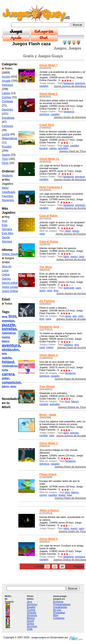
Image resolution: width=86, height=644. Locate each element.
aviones (75, 433)
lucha (5, 370)
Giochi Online (31, 622)
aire (75, 316)
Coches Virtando (32, 611)
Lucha (6, 134)
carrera (8, 374)
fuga (69, 495)
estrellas (9, 329)
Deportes (7, 110)
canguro (68, 344)
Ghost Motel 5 (49, 539)
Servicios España (32, 606)
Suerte (6, 155)
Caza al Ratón (49, 216)
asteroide (69, 288)
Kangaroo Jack (49, 327)
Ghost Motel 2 (49, 94)
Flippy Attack (48, 474)
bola (4, 354)
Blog (56, 615)
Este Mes (8, 233)
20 (55, 566)
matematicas (9, 333)
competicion (11, 382)
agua (4, 317)
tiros (12, 316)
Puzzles (7, 147)
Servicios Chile (32, 628)
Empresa (58, 602)
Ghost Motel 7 (49, 65)
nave (50, 290)
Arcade (6, 81)
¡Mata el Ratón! (49, 510)
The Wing (46, 267)
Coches (7, 97)
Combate (7, 101)
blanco (6, 341)
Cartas (6, 93)
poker (6, 378)
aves (66, 433)
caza (66, 145)
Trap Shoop (47, 386)
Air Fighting (47, 301)
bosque (44, 148)
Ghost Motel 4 (49, 355)
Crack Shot (47, 125)
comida (43, 435)
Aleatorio (7, 176)
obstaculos (10, 350)
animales (63, 148)
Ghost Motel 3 (49, 443)
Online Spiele (10, 254)
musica (6, 337)
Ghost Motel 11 (49, 159)
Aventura (7, 85)
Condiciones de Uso (60, 608)
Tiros (5, 159)
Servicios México (32, 617)
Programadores (62, 604)
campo (53, 148)
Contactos (59, 618)
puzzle (8, 325)
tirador (62, 495)
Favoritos (7, 196)
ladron (5, 386)
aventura (11, 345)
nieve (13, 386)
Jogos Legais (10, 287)
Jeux (29, 602)
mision (50, 347)
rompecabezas (10, 366)
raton (68, 231)
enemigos (8, 321)
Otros (5, 163)
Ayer (5, 221)
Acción (6, 77)
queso (76, 231)
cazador (44, 86)
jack (77, 344)
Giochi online (10, 283)
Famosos (7, 126)
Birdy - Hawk (48, 415)
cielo (81, 316)
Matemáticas (10, 138)
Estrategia (8, 118)
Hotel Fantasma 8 (51, 187)
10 (47, 566)
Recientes (8, 200)
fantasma (68, 83)
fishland (8, 362)
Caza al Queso (49, 242)
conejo (43, 495)
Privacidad (59, 612)
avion (42, 290)
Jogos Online (10, 291)
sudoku (7, 358)
